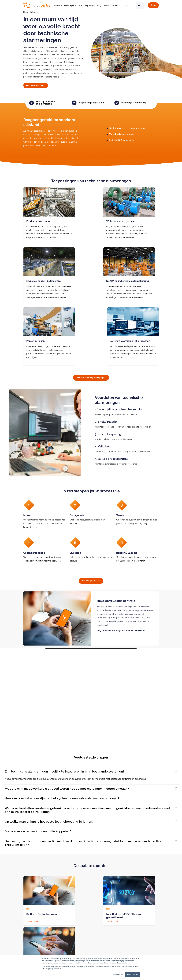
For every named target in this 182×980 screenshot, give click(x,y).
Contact (125, 6)
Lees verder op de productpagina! (91, 321)
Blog (99, 6)
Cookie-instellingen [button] (117, 974)
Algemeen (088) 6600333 (33, 952)
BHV (56, 953)
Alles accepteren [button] (132, 974)
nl (139, 5)
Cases (80, 6)
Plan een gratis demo (36, 85)
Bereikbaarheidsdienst (63, 950)
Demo (153, 5)
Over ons (106, 6)
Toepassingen (90, 6)
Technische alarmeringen (64, 946)
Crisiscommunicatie (62, 943)
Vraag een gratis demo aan (38, 908)
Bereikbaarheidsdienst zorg (96, 943)
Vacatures (116, 6)
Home (26, 12)
